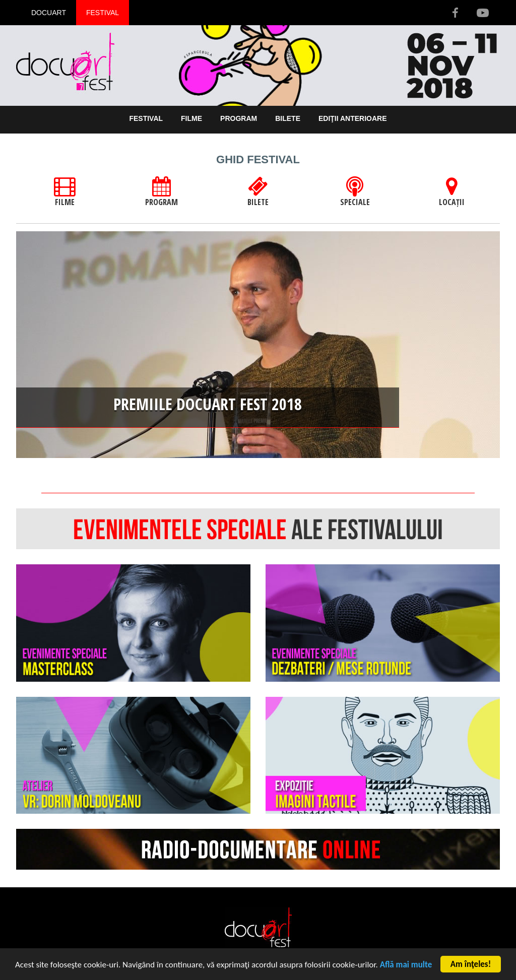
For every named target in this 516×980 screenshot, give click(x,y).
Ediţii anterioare (353, 118)
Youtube (482, 13)
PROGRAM (162, 192)
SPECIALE (355, 192)
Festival (103, 13)
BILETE (258, 192)
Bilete (288, 118)
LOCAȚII (452, 192)
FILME (65, 192)
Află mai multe (406, 965)
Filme (191, 118)
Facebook (455, 13)
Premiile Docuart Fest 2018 (208, 404)
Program (239, 118)
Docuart (49, 13)
